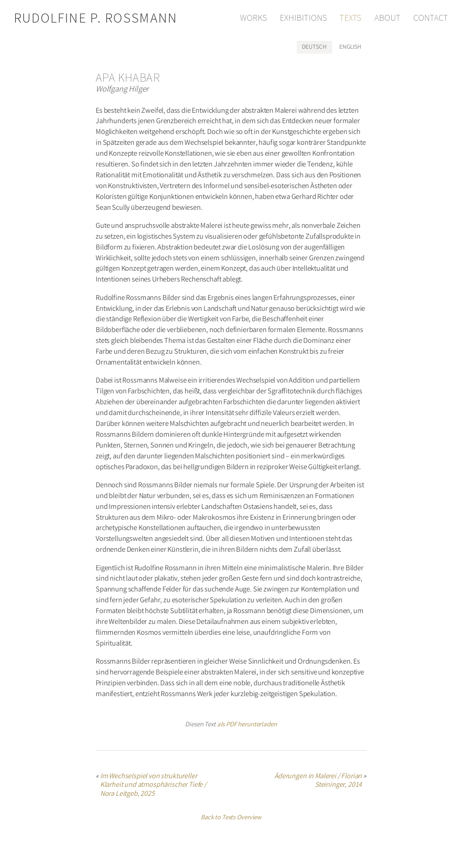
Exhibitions (303, 18)
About (388, 18)
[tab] (314, 47)
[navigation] (341, 18)
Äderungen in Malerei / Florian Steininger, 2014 (318, 781)
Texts (351, 18)
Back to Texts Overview (231, 818)
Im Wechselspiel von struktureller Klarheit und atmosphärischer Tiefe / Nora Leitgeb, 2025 (153, 785)
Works (254, 18)
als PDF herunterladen (247, 725)
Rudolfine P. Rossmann (96, 18)
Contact (431, 18)
